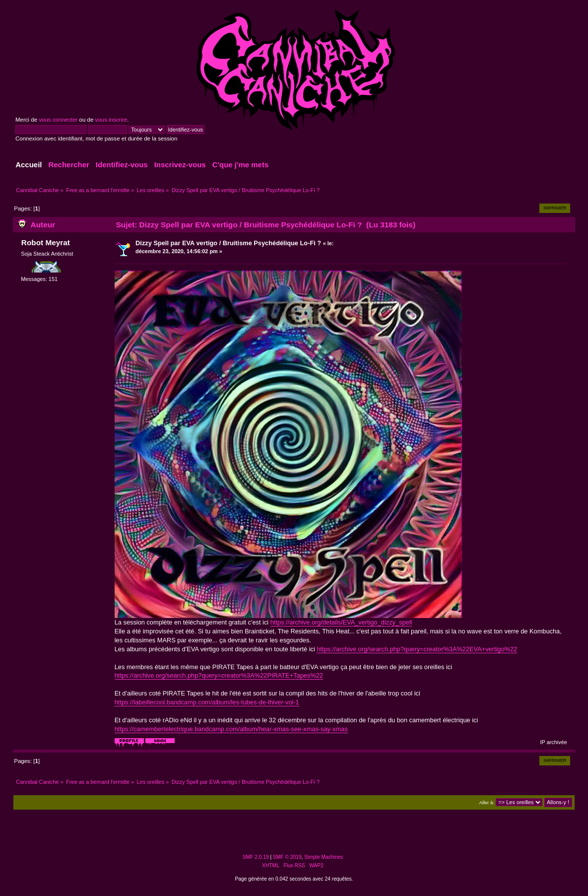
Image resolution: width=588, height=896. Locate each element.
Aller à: (487, 802)
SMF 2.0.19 (256, 857)
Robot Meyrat (46, 242)
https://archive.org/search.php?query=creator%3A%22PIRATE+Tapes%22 (219, 675)
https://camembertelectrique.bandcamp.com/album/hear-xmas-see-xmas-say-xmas (231, 729)
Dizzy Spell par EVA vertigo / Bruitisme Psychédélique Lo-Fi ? (228, 243)
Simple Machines (324, 857)
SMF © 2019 (287, 857)
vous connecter (58, 120)
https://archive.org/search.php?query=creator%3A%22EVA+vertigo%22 (417, 649)
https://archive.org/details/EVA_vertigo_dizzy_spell (341, 622)
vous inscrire (111, 120)
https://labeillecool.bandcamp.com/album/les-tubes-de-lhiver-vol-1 (207, 702)
